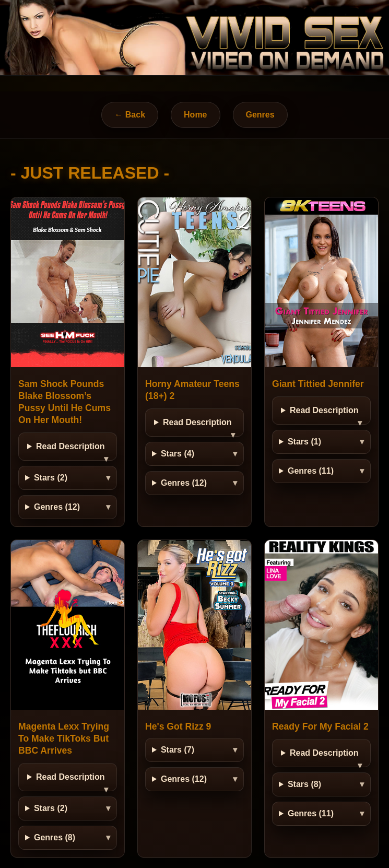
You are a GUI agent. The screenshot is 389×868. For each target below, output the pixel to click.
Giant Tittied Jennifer (318, 384)
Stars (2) (51, 478)
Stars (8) (304, 784)
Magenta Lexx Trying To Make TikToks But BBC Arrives (64, 738)
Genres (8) (55, 837)
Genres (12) (57, 507)
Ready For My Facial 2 (320, 726)
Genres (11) (311, 471)
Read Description (70, 446)
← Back (130, 115)
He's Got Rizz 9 (178, 726)
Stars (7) (178, 750)
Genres (260, 115)
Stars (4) (178, 454)
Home (195, 115)
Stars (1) (304, 442)
